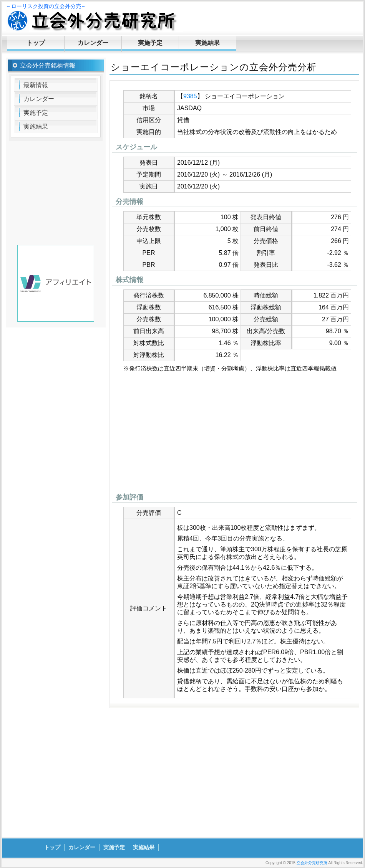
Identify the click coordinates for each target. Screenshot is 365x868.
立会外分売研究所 (312, 863)
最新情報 (36, 85)
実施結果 (207, 43)
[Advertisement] (234, 435)
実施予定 (150, 43)
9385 (190, 96)
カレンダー (93, 43)
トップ (36, 43)
